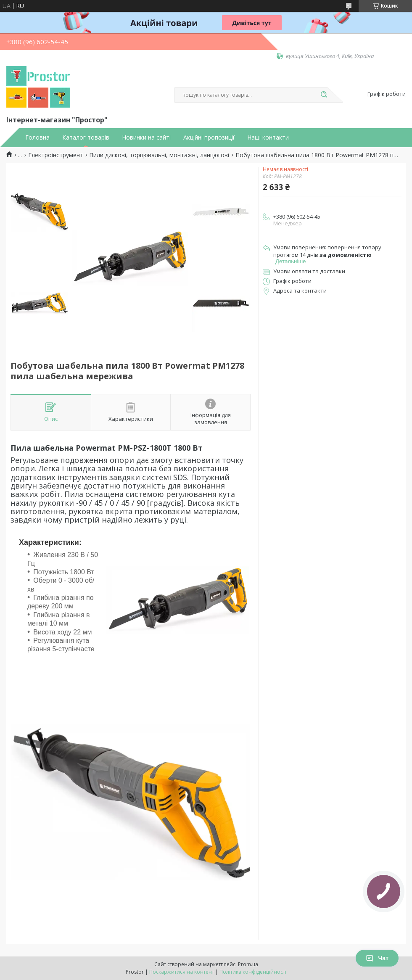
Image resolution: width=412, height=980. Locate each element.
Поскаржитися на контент (182, 972)
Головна (37, 137)
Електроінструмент (56, 155)
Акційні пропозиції (209, 137)
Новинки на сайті (146, 137)
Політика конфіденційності (253, 972)
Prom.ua (248, 964)
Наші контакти (268, 137)
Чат (377, 958)
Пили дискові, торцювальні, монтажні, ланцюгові (159, 155)
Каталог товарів (86, 137)
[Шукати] (324, 95)
